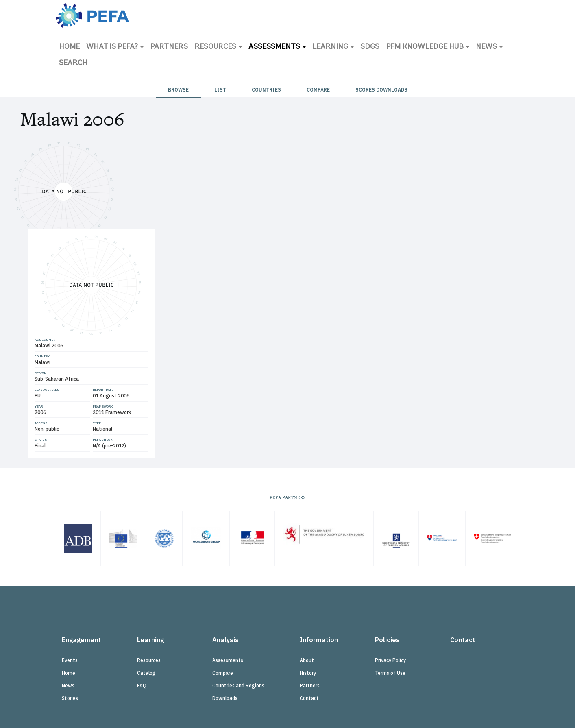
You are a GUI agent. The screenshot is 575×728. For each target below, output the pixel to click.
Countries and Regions (238, 685)
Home (69, 47)
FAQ (142, 685)
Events (70, 660)
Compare (318, 90)
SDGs (370, 47)
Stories (70, 698)
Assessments (277, 47)
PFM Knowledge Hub (428, 47)
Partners (169, 47)
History (308, 673)
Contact (309, 698)
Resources (218, 47)
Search (73, 63)
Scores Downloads (381, 90)
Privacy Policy (390, 660)
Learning (333, 47)
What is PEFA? (115, 47)
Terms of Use (390, 673)
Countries (266, 90)
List (220, 90)
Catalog (146, 673)
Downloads (225, 698)
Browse (178, 90)
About (307, 660)
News (489, 47)
